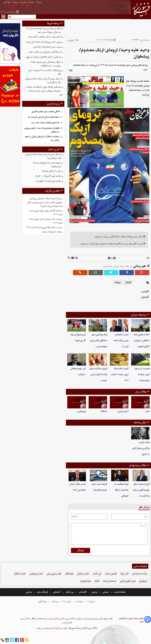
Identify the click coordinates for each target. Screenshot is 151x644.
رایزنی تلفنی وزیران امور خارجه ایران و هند (43, 42)
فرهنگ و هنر (42, 592)
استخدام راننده (110, 581)
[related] (71, 70)
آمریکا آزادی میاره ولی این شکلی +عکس (45, 52)
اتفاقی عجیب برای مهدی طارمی (46, 111)
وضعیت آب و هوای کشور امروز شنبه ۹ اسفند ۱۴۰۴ (46, 221)
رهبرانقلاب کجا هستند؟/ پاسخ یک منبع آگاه (45, 72)
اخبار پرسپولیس (36, 574)
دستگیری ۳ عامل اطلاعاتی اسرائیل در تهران (43, 57)
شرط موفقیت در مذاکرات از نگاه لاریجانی (121, 490)
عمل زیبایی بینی (54, 574)
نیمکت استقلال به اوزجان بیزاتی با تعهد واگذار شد (42, 138)
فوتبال (128, 282)
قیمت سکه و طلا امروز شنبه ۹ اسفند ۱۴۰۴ (44, 227)
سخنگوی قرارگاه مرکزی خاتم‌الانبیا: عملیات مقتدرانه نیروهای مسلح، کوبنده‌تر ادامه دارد (44, 91)
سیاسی (106, 592)
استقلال (104, 411)
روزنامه (118, 282)
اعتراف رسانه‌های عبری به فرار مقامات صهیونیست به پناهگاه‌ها (45, 64)
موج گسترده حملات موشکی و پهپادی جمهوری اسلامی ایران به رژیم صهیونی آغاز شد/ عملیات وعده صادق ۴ (45, 202)
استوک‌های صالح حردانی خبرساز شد (44, 117)
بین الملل (70, 592)
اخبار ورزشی (123, 411)
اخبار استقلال (20, 574)
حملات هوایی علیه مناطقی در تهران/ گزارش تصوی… (142, 340)
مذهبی (29, 592)
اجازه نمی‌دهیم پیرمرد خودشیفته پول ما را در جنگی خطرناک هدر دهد (44, 30)
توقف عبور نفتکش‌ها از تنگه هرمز (47, 47)
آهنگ (97, 581)
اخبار (147, 411)
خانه (77, 40)
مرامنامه (31, 2)
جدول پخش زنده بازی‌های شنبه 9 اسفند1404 (47, 165)
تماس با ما (23, 2)
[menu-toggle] (3, 17)
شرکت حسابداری (140, 574)
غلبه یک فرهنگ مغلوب (51, 232)
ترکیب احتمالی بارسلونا (52, 171)
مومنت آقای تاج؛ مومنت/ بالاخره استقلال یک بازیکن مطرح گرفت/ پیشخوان (111, 244)
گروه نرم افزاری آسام (59, 628)
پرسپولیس (82, 411)
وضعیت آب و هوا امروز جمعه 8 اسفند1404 (142, 374)
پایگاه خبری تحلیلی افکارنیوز (63, 619)
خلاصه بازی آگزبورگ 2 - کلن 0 (48, 176)
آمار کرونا (124, 574)
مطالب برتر (141, 392)
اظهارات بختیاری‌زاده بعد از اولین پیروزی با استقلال (42, 130)
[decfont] (109, 258)
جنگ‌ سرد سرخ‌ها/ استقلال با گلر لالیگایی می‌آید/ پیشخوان (119, 237)
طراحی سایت (111, 574)
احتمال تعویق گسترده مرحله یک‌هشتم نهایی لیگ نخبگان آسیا (43, 81)
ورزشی (70, 40)
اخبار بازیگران (83, 574)
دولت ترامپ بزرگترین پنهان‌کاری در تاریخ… (141, 448)
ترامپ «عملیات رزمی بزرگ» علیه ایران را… (121, 340)
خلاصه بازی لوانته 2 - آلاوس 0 (49, 181)
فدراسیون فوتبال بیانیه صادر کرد (45, 123)
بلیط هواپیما (86, 581)
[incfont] (115, 258)
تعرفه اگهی (7, 2)
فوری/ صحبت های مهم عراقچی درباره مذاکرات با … (141, 490)
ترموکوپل (143, 581)
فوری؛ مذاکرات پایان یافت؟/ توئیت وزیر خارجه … (98, 374)
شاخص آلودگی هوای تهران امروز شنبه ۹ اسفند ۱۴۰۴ (46, 213)
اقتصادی (83, 592)
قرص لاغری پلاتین (128, 581)
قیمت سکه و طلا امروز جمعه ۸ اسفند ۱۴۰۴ (120, 374)
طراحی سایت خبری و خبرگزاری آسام (131, 620)
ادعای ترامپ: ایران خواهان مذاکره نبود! (45, 37)
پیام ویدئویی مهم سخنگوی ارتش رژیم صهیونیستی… (99, 340)
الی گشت (97, 574)
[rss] (27, 640)
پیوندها (15, 2)
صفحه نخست (119, 592)
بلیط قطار (69, 574)
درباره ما (39, 2)
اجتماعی (57, 592)
